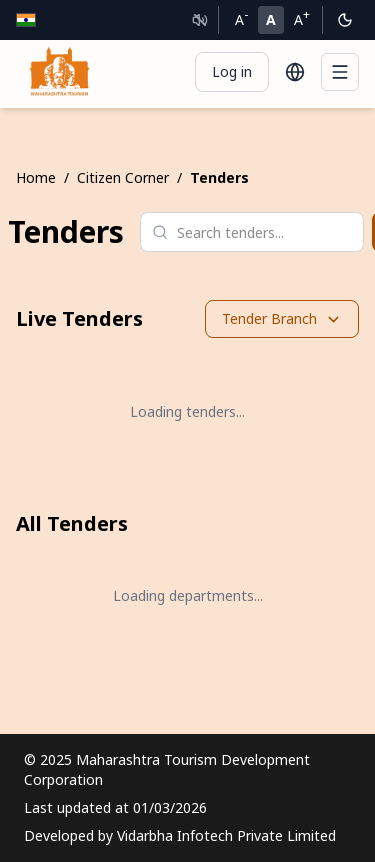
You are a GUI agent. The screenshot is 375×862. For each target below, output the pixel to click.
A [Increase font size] (302, 17)
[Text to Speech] (200, 20)
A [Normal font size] (271, 19)
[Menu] (340, 72)
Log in (232, 71)
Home (36, 177)
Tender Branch (282, 318)
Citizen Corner (123, 177)
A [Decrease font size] (241, 17)
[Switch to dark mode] (345, 20)
